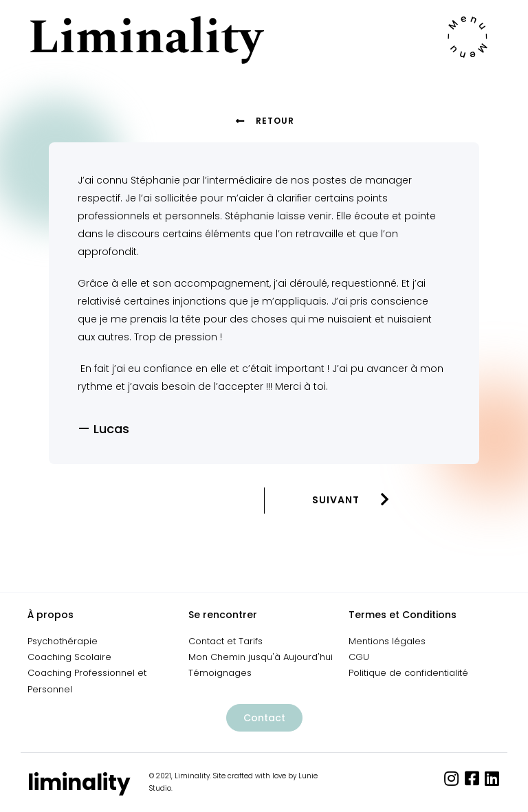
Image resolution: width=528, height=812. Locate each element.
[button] (264, 718)
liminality (79, 782)
